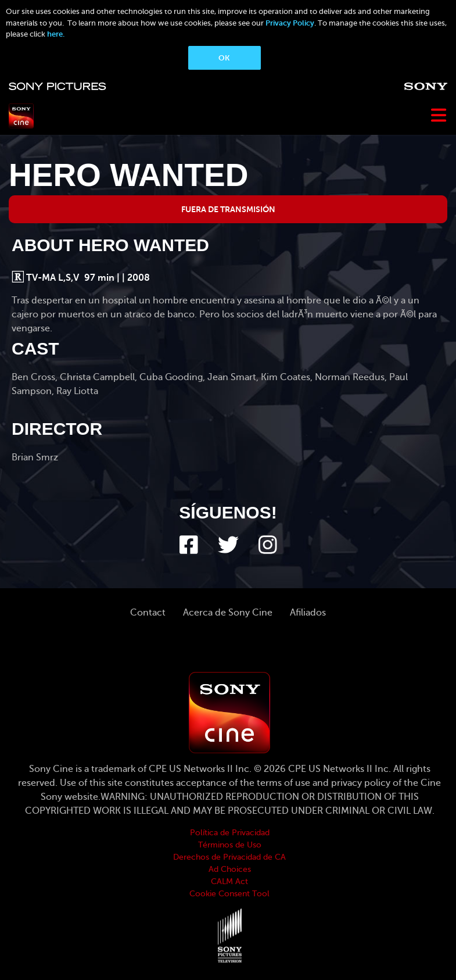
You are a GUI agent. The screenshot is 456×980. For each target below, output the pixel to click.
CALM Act (229, 881)
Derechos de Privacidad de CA (229, 857)
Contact (148, 613)
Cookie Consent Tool (229, 894)
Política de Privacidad (230, 833)
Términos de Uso (230, 845)
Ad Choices (230, 869)
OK (224, 58)
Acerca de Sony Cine (228, 613)
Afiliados (308, 613)
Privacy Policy (290, 23)
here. (56, 34)
